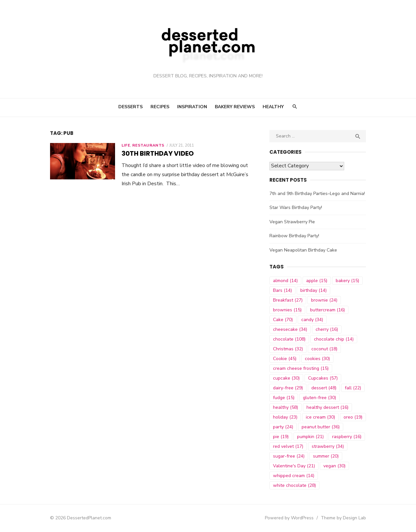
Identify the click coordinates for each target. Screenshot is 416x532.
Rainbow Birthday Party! (295, 236)
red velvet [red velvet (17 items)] (288, 446)
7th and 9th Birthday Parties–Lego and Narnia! (318, 194)
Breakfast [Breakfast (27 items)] (288, 300)
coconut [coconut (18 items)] (325, 349)
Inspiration (192, 107)
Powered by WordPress (291, 518)
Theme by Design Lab (345, 518)
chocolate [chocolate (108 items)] (290, 339)
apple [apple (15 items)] (317, 281)
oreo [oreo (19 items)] (353, 417)
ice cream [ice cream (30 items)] (321, 417)
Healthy (273, 107)
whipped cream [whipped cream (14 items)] (294, 476)
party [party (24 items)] (283, 427)
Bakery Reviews (235, 107)
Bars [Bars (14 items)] (283, 290)
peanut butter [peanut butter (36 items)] (321, 427)
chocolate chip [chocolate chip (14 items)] (334, 339)
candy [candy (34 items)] (312, 320)
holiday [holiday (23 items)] (286, 417)
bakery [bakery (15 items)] (348, 281)
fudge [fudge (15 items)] (284, 398)
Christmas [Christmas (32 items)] (288, 349)
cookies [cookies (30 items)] (318, 359)
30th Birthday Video (156, 153)
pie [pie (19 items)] (281, 437)
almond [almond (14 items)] (286, 281)
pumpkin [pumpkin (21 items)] (311, 437)
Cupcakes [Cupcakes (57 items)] (323, 378)
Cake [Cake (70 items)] (283, 320)
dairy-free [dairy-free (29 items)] (288, 388)
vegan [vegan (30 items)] (335, 466)
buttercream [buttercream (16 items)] (328, 310)
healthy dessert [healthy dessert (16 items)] (328, 407)
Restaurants (147, 145)
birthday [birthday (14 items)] (314, 290)
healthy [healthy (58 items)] (286, 407)
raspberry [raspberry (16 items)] (347, 437)
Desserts (130, 107)
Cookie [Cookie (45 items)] (285, 359)
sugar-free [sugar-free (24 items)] (289, 456)
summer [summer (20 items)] (326, 456)
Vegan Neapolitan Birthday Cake (304, 250)
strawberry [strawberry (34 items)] (328, 446)
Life (124, 145)
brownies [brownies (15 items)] (288, 310)
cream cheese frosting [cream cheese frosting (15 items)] (301, 368)
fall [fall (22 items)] (353, 388)
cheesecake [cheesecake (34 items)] (290, 329)
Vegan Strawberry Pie (292, 222)
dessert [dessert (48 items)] (324, 388)
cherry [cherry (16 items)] (327, 329)
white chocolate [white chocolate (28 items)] (295, 485)
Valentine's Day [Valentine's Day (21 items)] (294, 466)
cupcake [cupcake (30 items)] (287, 378)
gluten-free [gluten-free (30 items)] (320, 398)
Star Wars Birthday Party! (296, 208)
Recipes (160, 107)
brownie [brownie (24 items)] (325, 300)
